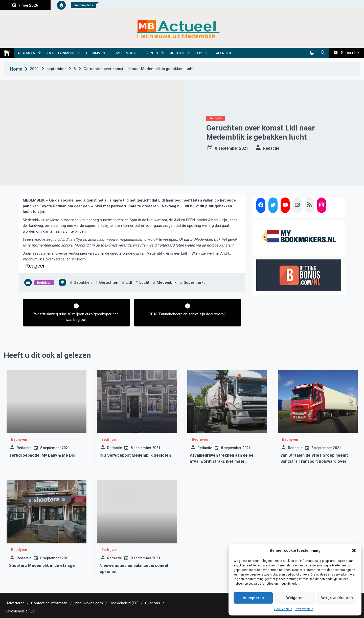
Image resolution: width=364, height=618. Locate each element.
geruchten (109, 282)
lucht (144, 282)
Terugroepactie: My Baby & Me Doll (43, 455)
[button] (354, 550)
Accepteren (253, 598)
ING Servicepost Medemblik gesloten (135, 455)
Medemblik (126, 53)
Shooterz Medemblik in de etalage (42, 566)
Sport (153, 53)
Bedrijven (96, 53)
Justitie (177, 53)
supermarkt (194, 282)
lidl (129, 282)
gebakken (83, 282)
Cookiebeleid (283, 609)
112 (199, 53)
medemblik (167, 282)
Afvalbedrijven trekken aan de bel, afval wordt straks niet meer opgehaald (223, 461)
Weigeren (295, 598)
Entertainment (61, 53)
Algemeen (26, 53)
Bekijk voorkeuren (337, 598)
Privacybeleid (304, 609)
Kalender (222, 53)
